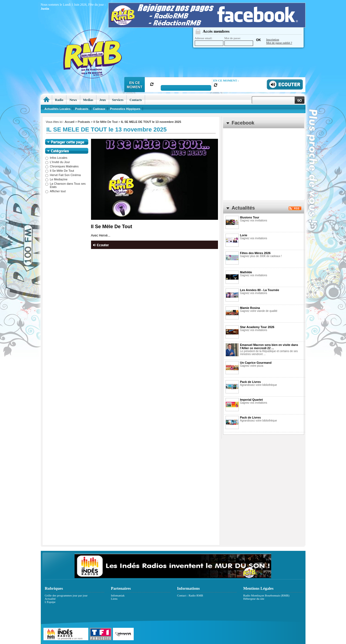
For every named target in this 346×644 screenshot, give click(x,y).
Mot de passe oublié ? (279, 43)
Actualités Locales (58, 109)
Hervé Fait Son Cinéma (63, 175)
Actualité (50, 599)
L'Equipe (50, 602)
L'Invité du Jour (58, 162)
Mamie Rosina (250, 308)
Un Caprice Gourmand (256, 363)
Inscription (273, 39)
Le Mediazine (56, 179)
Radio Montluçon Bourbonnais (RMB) (266, 595)
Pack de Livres (251, 382)
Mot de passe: (239, 41)
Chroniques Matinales (62, 166)
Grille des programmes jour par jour (66, 595)
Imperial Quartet (251, 400)
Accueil (70, 122)
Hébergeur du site (254, 599)
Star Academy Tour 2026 (257, 327)
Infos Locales (56, 158)
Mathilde (246, 272)
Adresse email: (209, 41)
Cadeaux (99, 109)
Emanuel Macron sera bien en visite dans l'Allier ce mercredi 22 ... (269, 346)
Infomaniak (118, 595)
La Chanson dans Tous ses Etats (65, 185)
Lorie (244, 235)
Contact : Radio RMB (190, 595)
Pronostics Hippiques (125, 109)
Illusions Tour (250, 217)
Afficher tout (56, 191)
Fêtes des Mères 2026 (255, 253)
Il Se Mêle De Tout (106, 122)
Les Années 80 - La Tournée (260, 290)
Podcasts (84, 122)
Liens (114, 599)
